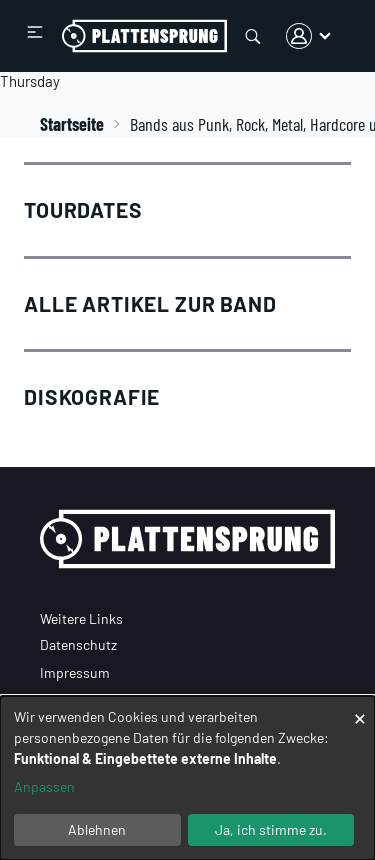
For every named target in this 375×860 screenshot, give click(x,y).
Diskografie (92, 396)
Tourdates (83, 209)
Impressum (75, 672)
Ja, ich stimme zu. (271, 829)
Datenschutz (78, 644)
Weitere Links (81, 618)
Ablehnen (97, 829)
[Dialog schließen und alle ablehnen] (360, 708)
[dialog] (187, 778)
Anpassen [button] (44, 786)
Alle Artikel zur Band (150, 303)
